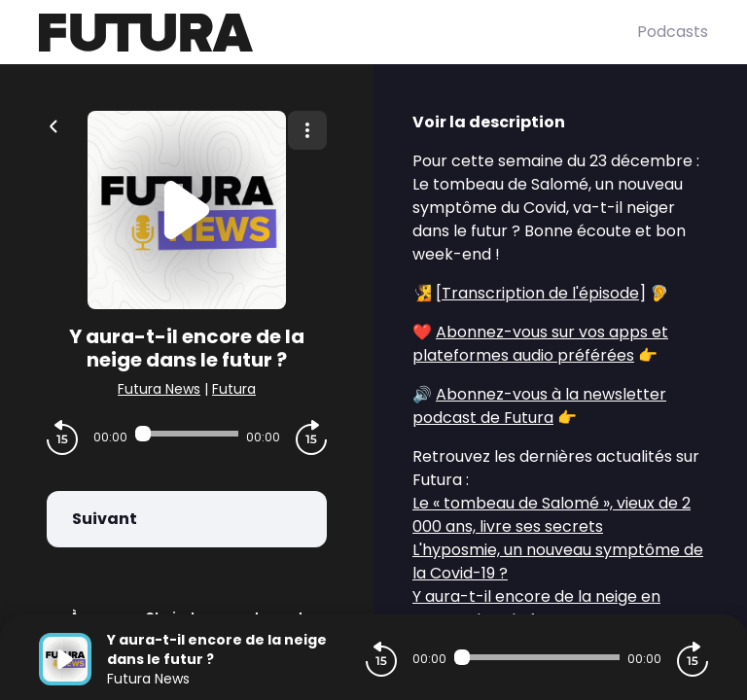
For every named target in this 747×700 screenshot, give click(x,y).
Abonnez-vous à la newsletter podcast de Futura (539, 406)
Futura (234, 389)
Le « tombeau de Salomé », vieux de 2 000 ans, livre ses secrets (551, 515)
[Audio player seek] (187, 434)
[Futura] (338, 33)
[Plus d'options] (307, 130)
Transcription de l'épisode (540, 293)
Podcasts (673, 32)
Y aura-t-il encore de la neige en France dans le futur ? (536, 608)
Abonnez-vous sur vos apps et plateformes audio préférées (540, 344)
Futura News (159, 389)
